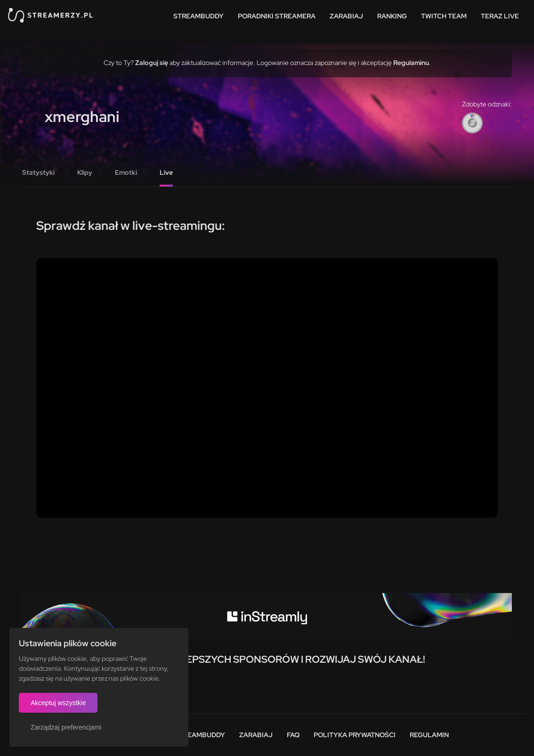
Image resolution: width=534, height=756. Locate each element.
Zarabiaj (346, 16)
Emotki (126, 172)
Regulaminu (411, 63)
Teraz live (500, 16)
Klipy (85, 172)
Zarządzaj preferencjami (66, 727)
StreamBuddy (198, 16)
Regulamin (429, 735)
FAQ (293, 735)
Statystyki (38, 172)
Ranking (392, 16)
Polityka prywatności (355, 735)
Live (166, 172)
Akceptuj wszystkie (58, 703)
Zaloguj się (152, 63)
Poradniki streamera (277, 16)
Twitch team (444, 16)
